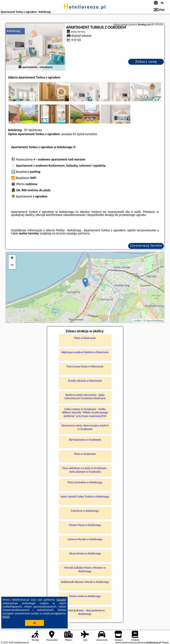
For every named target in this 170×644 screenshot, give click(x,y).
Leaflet (137, 321)
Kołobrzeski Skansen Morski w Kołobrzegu (85, 582)
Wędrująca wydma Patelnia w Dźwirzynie (85, 352)
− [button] (12, 265)
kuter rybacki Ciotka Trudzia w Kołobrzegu (85, 497)
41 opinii (79, 134)
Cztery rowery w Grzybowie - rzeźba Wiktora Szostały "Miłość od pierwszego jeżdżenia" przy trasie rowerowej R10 (85, 413)
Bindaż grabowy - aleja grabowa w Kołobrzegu (85, 612)
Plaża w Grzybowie (85, 454)
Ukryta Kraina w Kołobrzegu (85, 553)
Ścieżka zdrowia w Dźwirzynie (85, 381)
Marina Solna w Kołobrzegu (85, 596)
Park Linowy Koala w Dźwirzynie (85, 366)
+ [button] (12, 258)
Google (61, 600)
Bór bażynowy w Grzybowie (85, 440)
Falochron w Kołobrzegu (85, 511)
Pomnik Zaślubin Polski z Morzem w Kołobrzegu (85, 569)
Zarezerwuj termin (146, 245)
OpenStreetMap (155, 321)
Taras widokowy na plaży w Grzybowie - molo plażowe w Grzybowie (85, 470)
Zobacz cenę (146, 62)
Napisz (166, 642)
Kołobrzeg (14, 31)
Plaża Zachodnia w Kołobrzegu (85, 482)
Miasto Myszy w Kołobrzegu (85, 525)
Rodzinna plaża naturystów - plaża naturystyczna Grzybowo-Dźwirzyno (85, 397)
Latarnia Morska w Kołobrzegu (85, 539)
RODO (6, 617)
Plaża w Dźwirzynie (85, 338)
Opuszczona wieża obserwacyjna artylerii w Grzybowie (85, 427)
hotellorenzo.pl (85, 7)
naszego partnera (78, 233)
